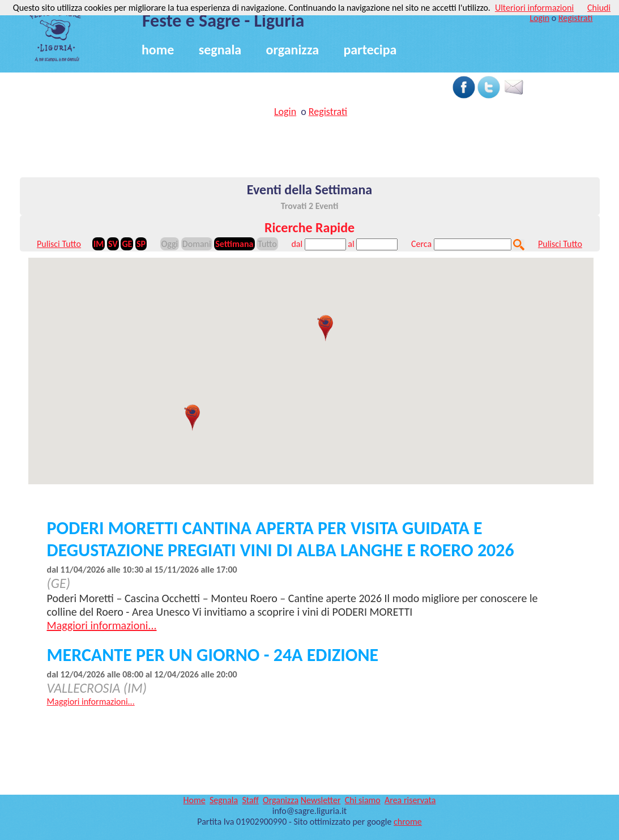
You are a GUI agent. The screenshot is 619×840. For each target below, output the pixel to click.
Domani (197, 244)
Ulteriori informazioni (534, 8)
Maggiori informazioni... (102, 625)
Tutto (267, 244)
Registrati (576, 18)
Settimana (234, 244)
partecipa (370, 50)
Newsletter (321, 800)
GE (127, 244)
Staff (250, 800)
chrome (408, 822)
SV (113, 244)
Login (539, 18)
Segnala (224, 800)
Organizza (281, 800)
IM (99, 244)
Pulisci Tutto (59, 244)
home (158, 50)
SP (141, 244)
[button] (325, 328)
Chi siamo (363, 800)
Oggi (170, 244)
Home (195, 800)
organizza (293, 50)
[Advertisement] (229, 80)
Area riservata (410, 800)
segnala (220, 50)
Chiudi (599, 8)
